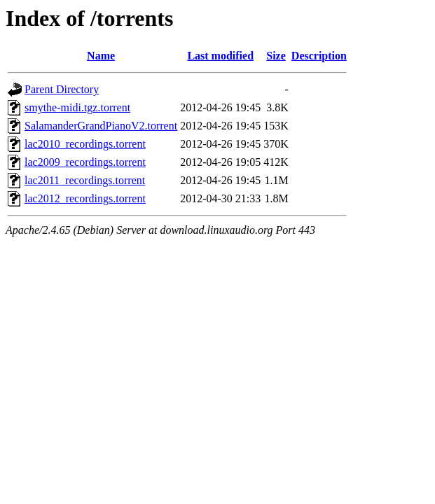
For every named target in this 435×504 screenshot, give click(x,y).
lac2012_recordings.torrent (85, 198)
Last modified (220, 56)
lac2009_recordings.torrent (85, 162)
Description (319, 56)
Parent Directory (62, 89)
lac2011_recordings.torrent (85, 180)
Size (276, 56)
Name (101, 56)
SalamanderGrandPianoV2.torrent (101, 126)
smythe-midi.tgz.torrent (77, 107)
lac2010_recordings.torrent (85, 144)
